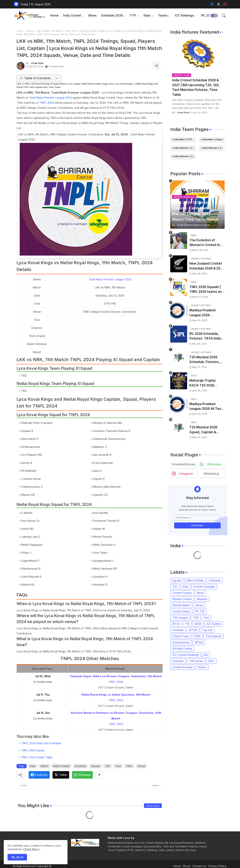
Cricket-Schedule (204, 587)
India (185, 587)
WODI (198, 624)
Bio (206, 655)
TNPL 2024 (47, 103)
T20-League (180, 618)
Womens (202, 599)
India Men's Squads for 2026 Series (213, 139)
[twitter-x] (219, 4)
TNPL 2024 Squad (33, 750)
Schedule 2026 (112, 15)
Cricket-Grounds (183, 667)
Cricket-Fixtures (182, 593)
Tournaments (214, 636)
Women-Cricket (182, 599)
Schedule (80, 766)
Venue (30, 31)
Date (33, 766)
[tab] (54, 15)
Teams (163, 15)
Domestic (178, 661)
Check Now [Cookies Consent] (30, 849)
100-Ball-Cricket (182, 649)
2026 (197, 636)
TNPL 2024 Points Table (37, 757)
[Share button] (99, 775)
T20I (196, 618)
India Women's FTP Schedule (185, 148)
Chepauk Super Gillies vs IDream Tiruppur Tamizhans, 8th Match (116, 676)
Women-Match (181, 605)
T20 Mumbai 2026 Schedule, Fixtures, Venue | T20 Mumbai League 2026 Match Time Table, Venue (205, 360)
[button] (214, 16)
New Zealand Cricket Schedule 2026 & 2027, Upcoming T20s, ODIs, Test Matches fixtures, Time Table (207, 266)
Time (118, 766)
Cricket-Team (181, 636)
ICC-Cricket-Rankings (186, 655)
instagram (186, 474)
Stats (147, 15)
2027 (211, 661)
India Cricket (72, 15)
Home (54, 15)
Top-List (207, 630)
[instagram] (225, 4)
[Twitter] (61, 775)
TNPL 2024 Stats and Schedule (41, 743)
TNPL (129, 766)
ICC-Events (214, 624)
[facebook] (212, 4)
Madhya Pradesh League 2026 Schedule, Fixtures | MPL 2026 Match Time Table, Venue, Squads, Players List (207, 313)
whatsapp (214, 464)
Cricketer (178, 630)
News (93, 15)
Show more (153, 806)
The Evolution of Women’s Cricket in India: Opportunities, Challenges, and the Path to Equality (205, 243)
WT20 (176, 624)
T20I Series (196, 661)
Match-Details (61, 766)
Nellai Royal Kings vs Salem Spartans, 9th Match (116, 695)
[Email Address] (197, 518)
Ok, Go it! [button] (17, 857)
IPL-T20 (200, 611)
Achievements (181, 642)
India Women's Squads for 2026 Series (185, 156)
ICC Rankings (184, 15)
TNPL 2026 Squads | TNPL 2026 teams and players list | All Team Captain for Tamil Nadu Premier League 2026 (207, 290)
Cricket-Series (181, 611)
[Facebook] (39, 775)
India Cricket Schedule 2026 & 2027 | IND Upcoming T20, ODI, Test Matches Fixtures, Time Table (196, 87)
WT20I (193, 630)
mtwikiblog (211, 474)
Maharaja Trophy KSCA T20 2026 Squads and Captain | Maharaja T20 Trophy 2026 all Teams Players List (206, 383)
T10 (187, 624)
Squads (96, 766)
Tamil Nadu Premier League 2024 (50, 98)
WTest (199, 642)
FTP (133, 15)
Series (199, 605)
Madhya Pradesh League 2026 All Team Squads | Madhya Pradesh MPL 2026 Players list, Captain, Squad (207, 407)
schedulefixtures (183, 464)
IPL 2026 (208, 15)
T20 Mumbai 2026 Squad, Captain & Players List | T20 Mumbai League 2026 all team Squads (206, 430)
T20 (108, 766)
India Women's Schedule (213, 148)
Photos (202, 667)
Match (44, 766)
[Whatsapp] (82, 775)
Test (206, 618)
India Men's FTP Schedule (185, 139)
